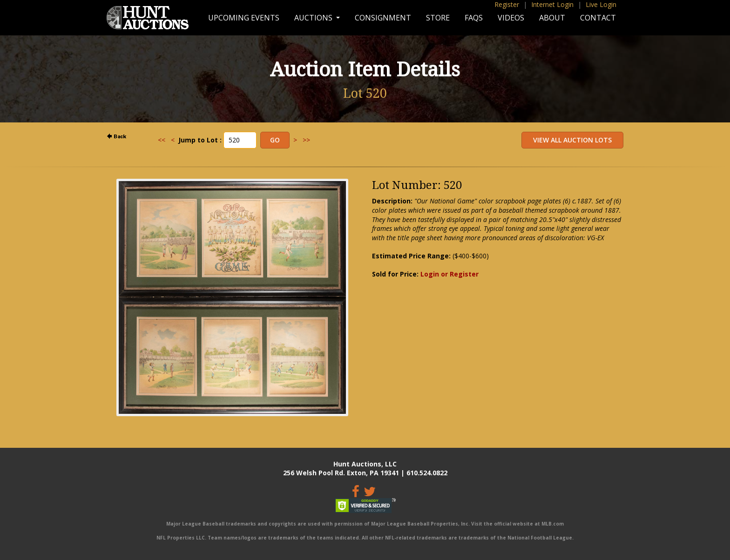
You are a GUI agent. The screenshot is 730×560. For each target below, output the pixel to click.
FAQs (474, 18)
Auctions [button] (314, 18)
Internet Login (552, 4)
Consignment (383, 18)
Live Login (601, 4)
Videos (511, 18)
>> (306, 140)
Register (507, 4)
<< (162, 140)
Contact (598, 18)
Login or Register (449, 274)
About (552, 18)
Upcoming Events (244, 18)
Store (438, 18)
